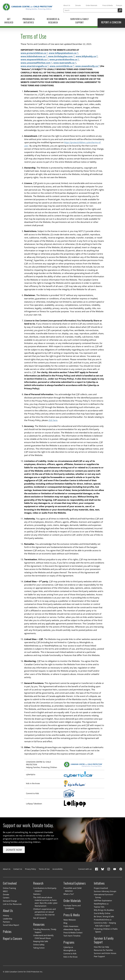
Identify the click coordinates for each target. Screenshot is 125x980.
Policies (7, 932)
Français (119, 5)
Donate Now (14, 850)
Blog (65, 923)
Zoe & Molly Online (102, 913)
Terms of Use (44, 869)
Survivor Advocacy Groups (105, 891)
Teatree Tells (99, 907)
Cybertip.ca (68, 947)
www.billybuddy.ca (86, 56)
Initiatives (99, 883)
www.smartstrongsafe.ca (34, 66)
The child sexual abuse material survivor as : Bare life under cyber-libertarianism (46, 902)
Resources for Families (103, 950)
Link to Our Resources (12, 904)
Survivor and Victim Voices (105, 953)
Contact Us (18, 869)
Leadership (8, 919)
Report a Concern (12, 938)
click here (53, 420)
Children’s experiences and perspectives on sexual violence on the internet (44, 912)
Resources (39, 924)
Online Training (9, 888)
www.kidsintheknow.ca (33, 56)
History (6, 915)
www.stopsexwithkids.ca (34, 60)
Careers (6, 898)
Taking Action (39, 948)
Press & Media (108, 5)
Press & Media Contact (73, 933)
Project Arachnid (101, 888)
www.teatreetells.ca (64, 63)
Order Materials (91, 5)
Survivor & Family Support (104, 940)
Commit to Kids (70, 953)
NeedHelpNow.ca (101, 904)
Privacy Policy (30, 869)
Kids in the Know (70, 957)
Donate (78, 5)
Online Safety (39, 945)
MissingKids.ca (70, 950)
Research (38, 883)
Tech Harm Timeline (72, 936)
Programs (69, 942)
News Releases (70, 920)
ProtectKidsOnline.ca (103, 920)
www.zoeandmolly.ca (86, 66)
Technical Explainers (75, 883)
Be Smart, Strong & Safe (104, 916)
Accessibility (57, 869)
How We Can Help (101, 947)
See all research (40, 918)
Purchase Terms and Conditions (72, 907)
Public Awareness (71, 926)
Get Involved (10, 883)
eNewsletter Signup (72, 929)
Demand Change (10, 901)
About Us (67, 5)
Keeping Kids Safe (41, 941)
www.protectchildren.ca (33, 53)
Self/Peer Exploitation (103, 900)
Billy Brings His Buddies (104, 910)
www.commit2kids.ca (61, 66)
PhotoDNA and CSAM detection (73, 889)
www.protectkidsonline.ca (63, 60)
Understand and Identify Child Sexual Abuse (43, 937)
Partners (6, 922)
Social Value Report (11, 925)
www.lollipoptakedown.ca (62, 53)
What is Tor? (69, 894)
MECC (5, 891)
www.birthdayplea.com (60, 56)
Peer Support (99, 956)
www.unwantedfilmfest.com (36, 63)
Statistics (37, 894)
